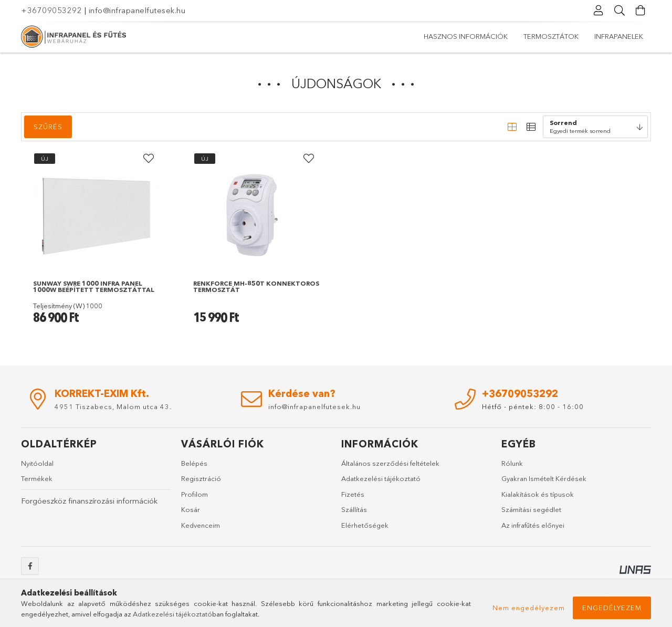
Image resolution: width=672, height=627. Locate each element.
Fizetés (353, 494)
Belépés (194, 463)
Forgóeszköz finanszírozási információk (89, 501)
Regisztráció (201, 479)
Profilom (195, 494)
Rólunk (512, 463)
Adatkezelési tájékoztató (381, 479)
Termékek (37, 479)
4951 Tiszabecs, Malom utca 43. (113, 406)
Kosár (191, 510)
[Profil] (598, 11)
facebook (30, 567)
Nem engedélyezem (529, 608)
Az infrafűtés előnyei (533, 525)
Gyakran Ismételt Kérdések (544, 479)
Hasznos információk (601, 36)
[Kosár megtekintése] (640, 11)
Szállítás (354, 510)
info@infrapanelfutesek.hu (137, 10)
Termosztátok (516, 36)
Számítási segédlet (531, 510)
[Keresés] (619, 11)
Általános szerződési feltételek (390, 463)
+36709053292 (51, 10)
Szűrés (48, 127)
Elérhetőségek (365, 525)
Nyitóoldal (37, 463)
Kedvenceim (201, 525)
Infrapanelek (448, 36)
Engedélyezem (612, 608)
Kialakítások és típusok (538, 494)
